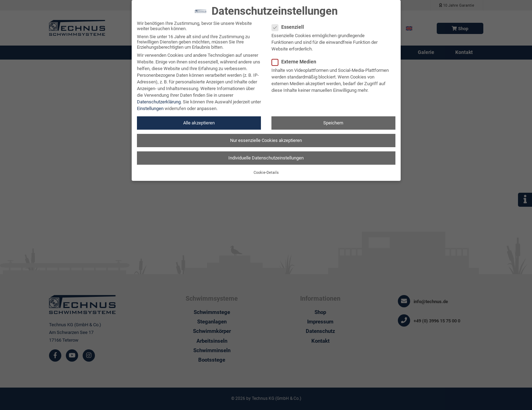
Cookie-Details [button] (266, 168)
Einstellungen (150, 104)
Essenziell (290, 23)
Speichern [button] (333, 118)
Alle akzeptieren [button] (199, 118)
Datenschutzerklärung (159, 97)
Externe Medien (296, 57)
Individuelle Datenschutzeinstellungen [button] (266, 153)
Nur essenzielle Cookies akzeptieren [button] (266, 136)
